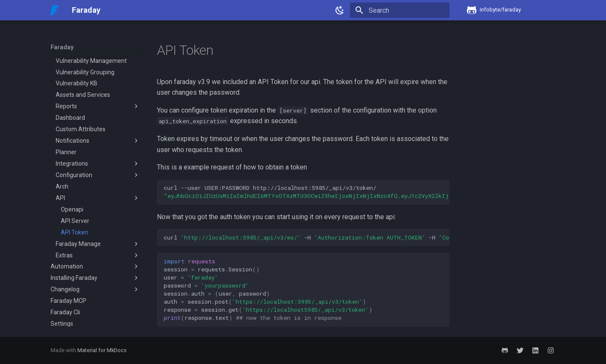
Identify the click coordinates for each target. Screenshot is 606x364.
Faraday (62, 47)
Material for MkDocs (102, 350)
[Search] (400, 10)
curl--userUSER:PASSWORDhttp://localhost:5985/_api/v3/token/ (307, 192)
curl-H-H (307, 237)
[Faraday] (55, 10)
